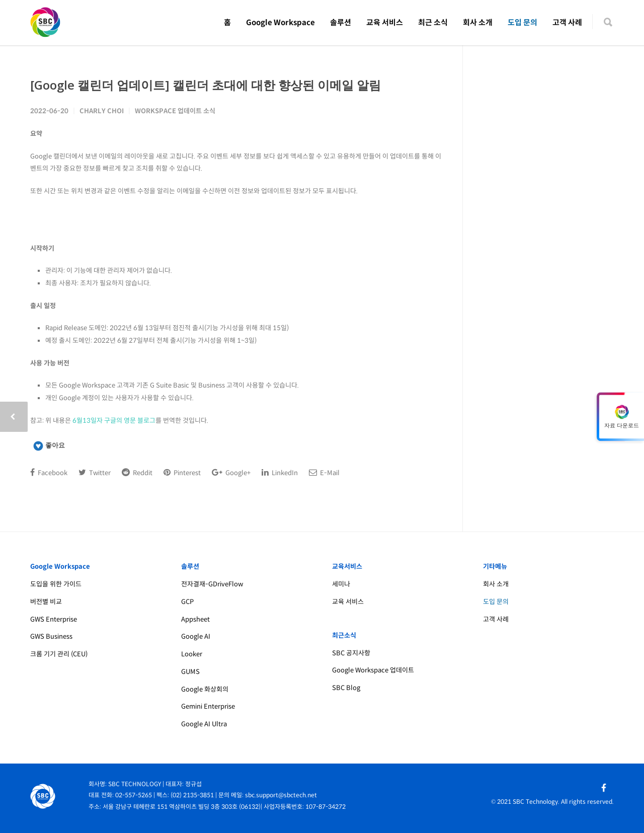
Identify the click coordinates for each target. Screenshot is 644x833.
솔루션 (341, 22)
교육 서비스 (385, 22)
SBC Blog (346, 688)
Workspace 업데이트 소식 (175, 111)
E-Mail (324, 473)
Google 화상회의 (205, 689)
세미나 (341, 584)
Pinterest (182, 473)
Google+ (231, 473)
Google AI (196, 636)
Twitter (95, 473)
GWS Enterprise (54, 619)
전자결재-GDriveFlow (212, 584)
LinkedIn (280, 473)
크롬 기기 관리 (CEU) (59, 654)
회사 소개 (478, 22)
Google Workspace (280, 22)
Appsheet (195, 619)
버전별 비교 (46, 602)
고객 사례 (567, 22)
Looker (192, 654)
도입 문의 (522, 22)
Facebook (49, 473)
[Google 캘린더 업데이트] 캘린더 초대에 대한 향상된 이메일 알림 (206, 85)
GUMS (190, 672)
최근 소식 (433, 22)
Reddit (137, 473)
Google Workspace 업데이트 (373, 670)
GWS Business (51, 636)
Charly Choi (102, 111)
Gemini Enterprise (208, 706)
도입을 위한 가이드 (56, 584)
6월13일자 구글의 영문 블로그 (114, 421)
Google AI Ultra (204, 724)
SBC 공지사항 (351, 653)
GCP (187, 602)
